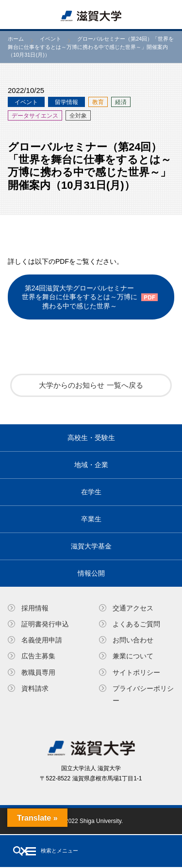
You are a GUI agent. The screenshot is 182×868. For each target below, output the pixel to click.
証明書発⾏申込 (45, 624)
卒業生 (91, 519)
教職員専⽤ (38, 672)
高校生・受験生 (91, 438)
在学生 (91, 492)
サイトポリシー (136, 672)
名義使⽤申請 (42, 640)
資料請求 (35, 688)
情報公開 (91, 573)
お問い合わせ (133, 640)
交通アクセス (133, 608)
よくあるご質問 (136, 624)
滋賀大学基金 (91, 546)
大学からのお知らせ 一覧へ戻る (91, 385)
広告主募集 (38, 656)
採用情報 (35, 608)
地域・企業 (91, 465)
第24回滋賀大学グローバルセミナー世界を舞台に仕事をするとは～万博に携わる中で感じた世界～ (80, 297)
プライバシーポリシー (143, 694)
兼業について (133, 656)
